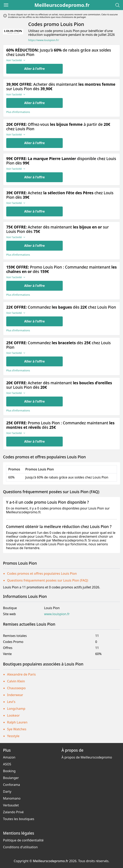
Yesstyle (13, 736)
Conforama (11, 785)
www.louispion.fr (57, 614)
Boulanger (11, 778)
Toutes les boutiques (19, 819)
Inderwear (15, 695)
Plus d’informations (18, 112)
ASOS (7, 764)
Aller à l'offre (34, 69)
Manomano (12, 798)
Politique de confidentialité (23, 840)
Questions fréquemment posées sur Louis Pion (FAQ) (48, 580)
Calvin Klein (16, 681)
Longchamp (16, 709)
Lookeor (13, 715)
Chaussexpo (16, 688)
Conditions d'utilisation (20, 847)
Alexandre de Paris (21, 674)
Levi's (11, 702)
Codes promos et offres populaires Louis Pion (42, 573)
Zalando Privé (13, 812)
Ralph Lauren (17, 722)
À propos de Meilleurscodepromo (87, 757)
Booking (9, 771)
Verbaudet (11, 805)
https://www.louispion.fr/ (44, 40)
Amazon (9, 757)
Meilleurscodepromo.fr (62, 5)
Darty (7, 792)
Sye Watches (17, 729)
